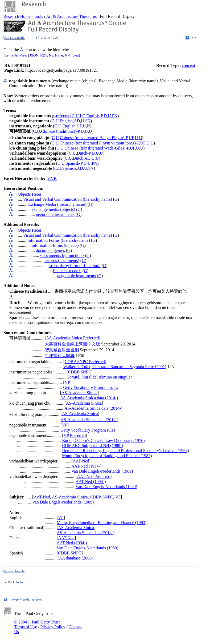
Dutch (78, 158)
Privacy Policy (53, 627)
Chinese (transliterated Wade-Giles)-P (97, 148)
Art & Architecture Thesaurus (71, 16)
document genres (50, 250)
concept (188, 65)
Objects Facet (30, 194)
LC (83, 116)
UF (79, 126)
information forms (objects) (55, 245)
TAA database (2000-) (76, 558)
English (66, 121)
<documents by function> (62, 255)
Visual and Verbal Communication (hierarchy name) (67, 199)
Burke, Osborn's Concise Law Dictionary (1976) (103, 440)
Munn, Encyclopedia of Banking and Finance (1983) (107, 456)
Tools (38, 16)
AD (77, 121)
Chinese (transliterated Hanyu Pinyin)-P (94, 138)
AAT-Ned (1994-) (87, 466)
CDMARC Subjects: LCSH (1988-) (92, 446)
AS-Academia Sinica (79, 393)
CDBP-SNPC (80, 372)
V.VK (52, 178)
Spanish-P (74, 163)
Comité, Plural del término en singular (99, 377)
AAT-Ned (81, 461)
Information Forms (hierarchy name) (59, 240)
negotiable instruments (55, 214)
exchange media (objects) (53, 209)
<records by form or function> (75, 266)
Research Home (18, 16)
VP (67, 382)
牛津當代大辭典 (60, 356)
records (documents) (62, 261)
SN (88, 121)
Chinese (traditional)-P (60, 131)
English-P (94, 116)
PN (115, 116)
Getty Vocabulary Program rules (91, 387)
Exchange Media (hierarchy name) (57, 204)
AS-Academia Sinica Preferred (72, 338)
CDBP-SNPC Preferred (85, 362)
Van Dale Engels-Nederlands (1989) (102, 471)
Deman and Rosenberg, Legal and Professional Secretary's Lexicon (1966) (126, 451)
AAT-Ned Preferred (94, 476)
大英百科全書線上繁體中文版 (72, 344)
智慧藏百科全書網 (62, 350)
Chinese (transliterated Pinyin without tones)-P (99, 143)
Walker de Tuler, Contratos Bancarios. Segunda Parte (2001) (115, 367)
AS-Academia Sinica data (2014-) (89, 398)
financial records (67, 271)
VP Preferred (75, 435)
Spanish (69, 168)
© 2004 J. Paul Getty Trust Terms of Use (37, 624)
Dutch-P (84, 153)
